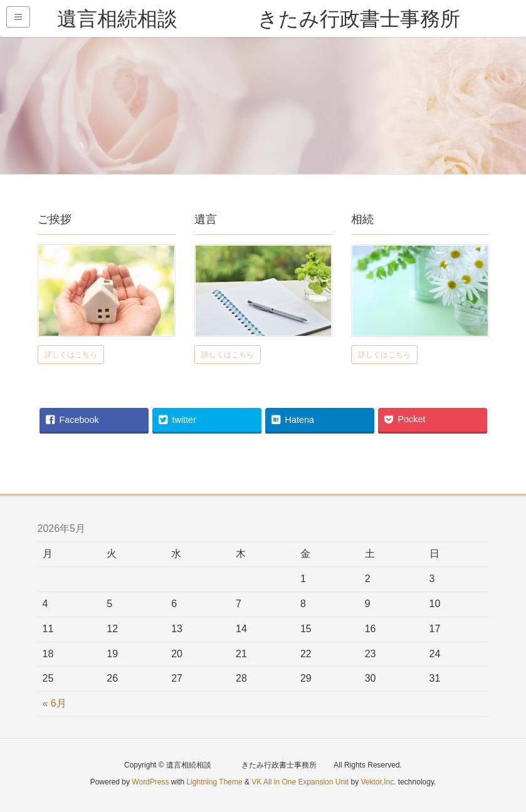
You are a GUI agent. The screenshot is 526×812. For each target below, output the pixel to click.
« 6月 (55, 703)
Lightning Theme (215, 782)
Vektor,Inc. (378, 782)
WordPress (150, 782)
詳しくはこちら (71, 355)
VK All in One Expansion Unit (300, 782)
